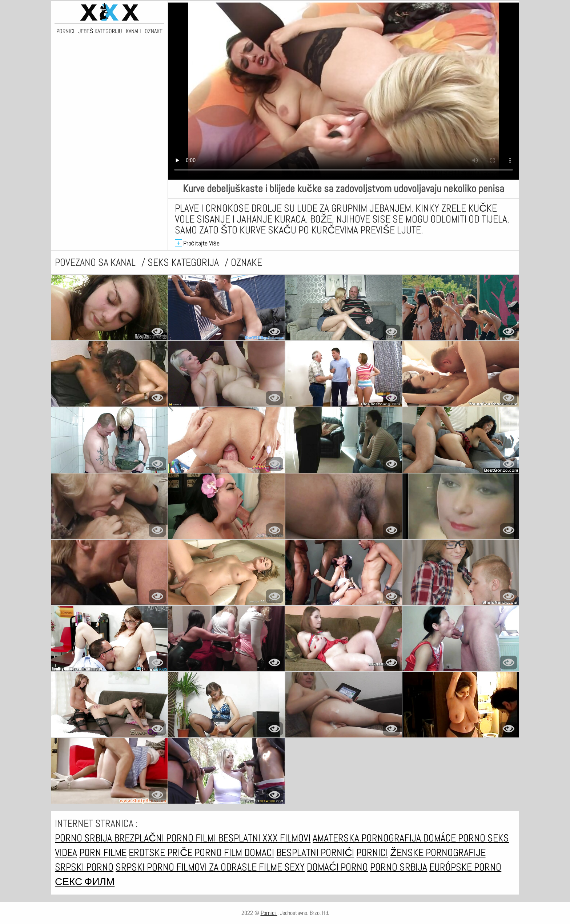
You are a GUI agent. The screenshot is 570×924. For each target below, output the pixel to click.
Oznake (154, 31)
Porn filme (103, 853)
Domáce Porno (455, 838)
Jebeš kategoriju (100, 31)
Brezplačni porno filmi (166, 838)
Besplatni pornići (315, 853)
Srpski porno (84, 867)
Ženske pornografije (438, 853)
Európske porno (465, 867)
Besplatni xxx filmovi (264, 838)
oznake (246, 262)
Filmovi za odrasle (218, 867)
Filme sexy (282, 867)
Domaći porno (337, 867)
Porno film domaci (234, 853)
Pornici (65, 31)
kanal (124, 262)
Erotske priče (162, 853)
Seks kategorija (184, 262)
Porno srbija (85, 838)
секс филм (85, 882)
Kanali (133, 31)
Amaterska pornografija (368, 838)
